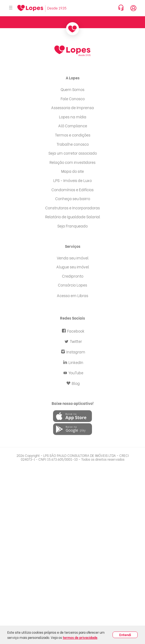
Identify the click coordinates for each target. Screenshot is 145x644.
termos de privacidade (80, 637)
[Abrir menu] (11, 8)
